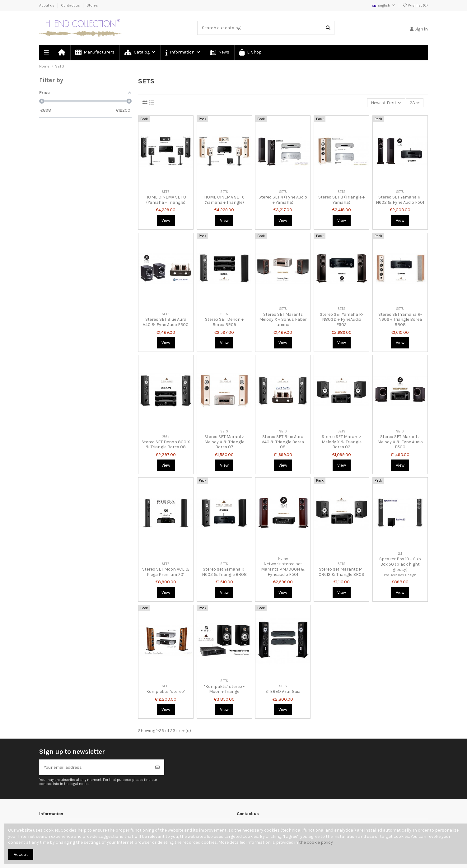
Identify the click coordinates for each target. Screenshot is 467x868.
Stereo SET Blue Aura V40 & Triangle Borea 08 (283, 442)
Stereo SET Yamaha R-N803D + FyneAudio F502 (342, 320)
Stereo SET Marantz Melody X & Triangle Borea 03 (342, 442)
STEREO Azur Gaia (283, 691)
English (384, 5)
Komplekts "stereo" (166, 691)
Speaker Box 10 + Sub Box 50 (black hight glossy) (400, 564)
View (166, 220)
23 (415, 103)
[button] (182, 53)
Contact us (71, 5)
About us (47, 5)
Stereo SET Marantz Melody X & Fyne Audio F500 (400, 442)
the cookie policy (316, 842)
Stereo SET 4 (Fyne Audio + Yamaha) (283, 200)
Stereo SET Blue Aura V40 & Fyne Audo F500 (166, 322)
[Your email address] (95, 767)
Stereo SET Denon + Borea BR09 (224, 322)
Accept (21, 854)
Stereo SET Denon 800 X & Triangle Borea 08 (166, 445)
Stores (92, 5)
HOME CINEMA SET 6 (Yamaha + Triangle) (224, 200)
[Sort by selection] (386, 103)
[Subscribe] (157, 767)
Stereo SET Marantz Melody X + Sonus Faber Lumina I (283, 320)
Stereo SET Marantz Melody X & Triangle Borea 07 (224, 442)
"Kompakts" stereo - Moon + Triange (224, 689)
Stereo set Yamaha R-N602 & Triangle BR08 (224, 572)
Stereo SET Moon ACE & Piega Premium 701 (166, 572)
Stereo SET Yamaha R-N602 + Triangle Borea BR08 (400, 320)
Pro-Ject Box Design (400, 575)
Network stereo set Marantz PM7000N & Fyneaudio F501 (283, 569)
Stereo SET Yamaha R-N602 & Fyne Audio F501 (400, 200)
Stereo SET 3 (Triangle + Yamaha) (341, 200)
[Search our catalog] (328, 28)
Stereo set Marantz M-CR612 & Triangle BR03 (341, 572)
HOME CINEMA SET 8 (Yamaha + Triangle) (166, 200)
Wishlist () (415, 5)
